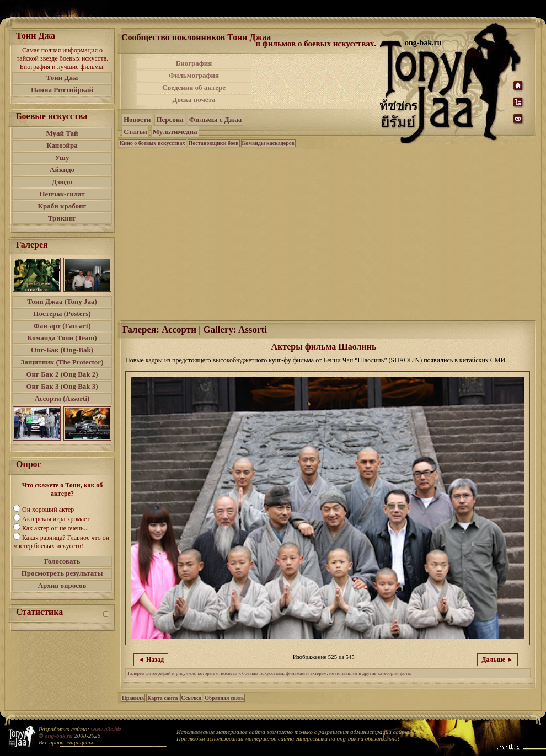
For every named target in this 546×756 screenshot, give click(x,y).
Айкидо (62, 170)
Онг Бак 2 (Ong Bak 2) (62, 374)
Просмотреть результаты (62, 573)
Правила (133, 698)
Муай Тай (62, 133)
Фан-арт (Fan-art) (62, 326)
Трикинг (62, 218)
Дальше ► (497, 660)
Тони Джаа (249, 37)
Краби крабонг (62, 206)
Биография (194, 63)
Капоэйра (62, 145)
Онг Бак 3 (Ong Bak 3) (62, 386)
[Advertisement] (327, 234)
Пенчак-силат (62, 194)
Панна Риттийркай (62, 90)
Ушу (62, 157)
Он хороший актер (48, 510)
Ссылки (192, 698)
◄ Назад (151, 660)
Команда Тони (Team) (62, 338)
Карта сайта (162, 698)
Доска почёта (194, 100)
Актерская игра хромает (56, 519)
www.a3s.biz (106, 729)
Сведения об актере (194, 87)
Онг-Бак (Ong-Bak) (62, 350)
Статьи (135, 132)
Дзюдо (62, 182)
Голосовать (62, 561)
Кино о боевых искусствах (152, 143)
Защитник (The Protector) (62, 362)
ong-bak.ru (58, 736)
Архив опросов (62, 585)
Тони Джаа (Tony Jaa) (62, 301)
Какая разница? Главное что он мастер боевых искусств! (61, 542)
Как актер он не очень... (55, 528)
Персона (170, 119)
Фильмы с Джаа (215, 119)
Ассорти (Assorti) (62, 398)
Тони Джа (62, 77)
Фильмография (194, 75)
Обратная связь (224, 698)
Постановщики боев (214, 143)
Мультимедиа (175, 132)
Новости (137, 119)
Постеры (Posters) (62, 313)
